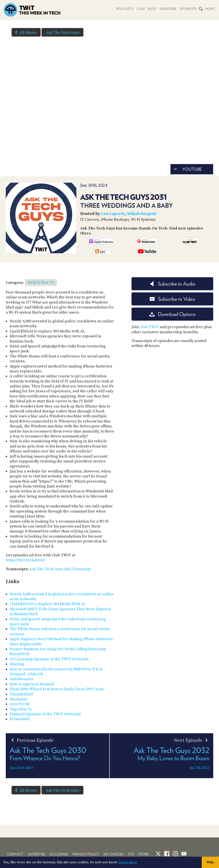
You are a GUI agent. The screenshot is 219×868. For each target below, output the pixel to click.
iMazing (17, 664)
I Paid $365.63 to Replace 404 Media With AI (47, 604)
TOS (131, 854)
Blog (152, 9)
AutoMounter (21, 679)
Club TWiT (149, 327)
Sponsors (188, 9)
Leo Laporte (113, 214)
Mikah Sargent (142, 214)
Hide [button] (210, 862)
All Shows (25, 32)
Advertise (36, 854)
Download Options (172, 314)
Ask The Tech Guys (62, 33)
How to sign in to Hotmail (32, 684)
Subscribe (168, 9)
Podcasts (125, 9)
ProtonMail (20, 719)
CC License (59, 854)
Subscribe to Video (172, 299)
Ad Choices (113, 854)
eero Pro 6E (20, 704)
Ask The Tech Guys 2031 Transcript (60, 569)
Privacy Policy (86, 854)
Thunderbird (21, 694)
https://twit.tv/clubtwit (25, 560)
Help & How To (41, 282)
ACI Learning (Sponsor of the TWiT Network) (49, 659)
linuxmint (18, 699)
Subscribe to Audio (172, 284)
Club (141, 9)
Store (144, 854)
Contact (15, 854)
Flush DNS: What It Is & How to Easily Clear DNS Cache (57, 689)
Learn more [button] (128, 862)
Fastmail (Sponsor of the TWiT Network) (45, 714)
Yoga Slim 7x (21, 709)
